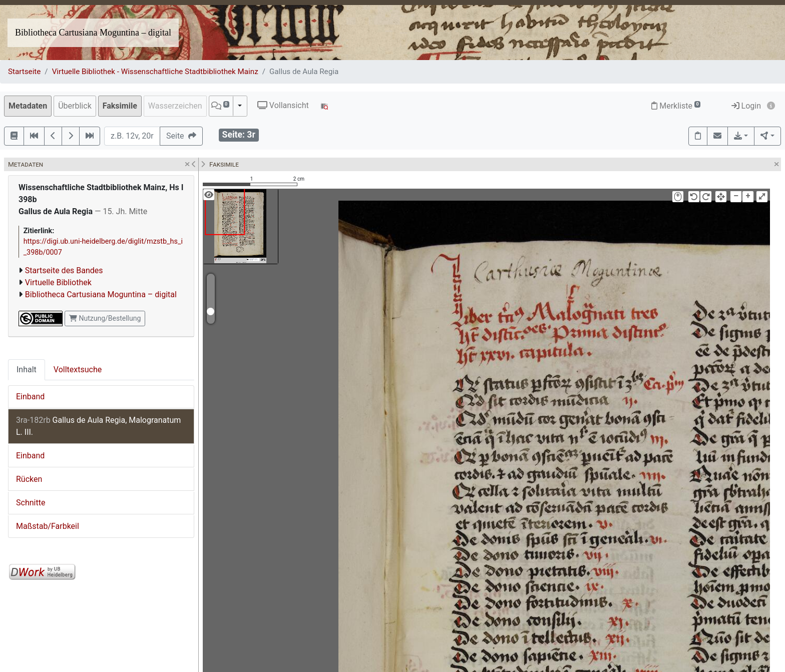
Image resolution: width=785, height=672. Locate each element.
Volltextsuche (78, 370)
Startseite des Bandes (64, 270)
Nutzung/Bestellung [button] (105, 318)
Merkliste (676, 106)
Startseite (24, 72)
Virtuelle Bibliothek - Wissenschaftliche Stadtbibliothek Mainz (155, 72)
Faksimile (120, 106)
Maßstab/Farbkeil (48, 526)
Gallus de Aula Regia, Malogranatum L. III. (98, 426)
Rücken (29, 479)
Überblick (75, 106)
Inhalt (27, 370)
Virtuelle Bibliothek (58, 282)
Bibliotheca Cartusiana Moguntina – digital (93, 33)
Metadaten (28, 106)
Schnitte (31, 503)
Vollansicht (283, 105)
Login (746, 106)
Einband (30, 397)
